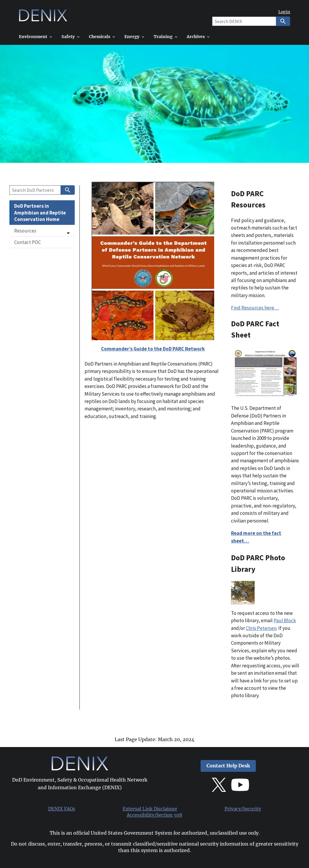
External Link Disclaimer (150, 809)
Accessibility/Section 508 (154, 815)
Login (284, 12)
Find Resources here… (255, 308)
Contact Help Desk (228, 766)
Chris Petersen (261, 628)
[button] (42, 231)
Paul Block (285, 620)
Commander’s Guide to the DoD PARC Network (153, 349)
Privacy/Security (243, 809)
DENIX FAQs (62, 809)
